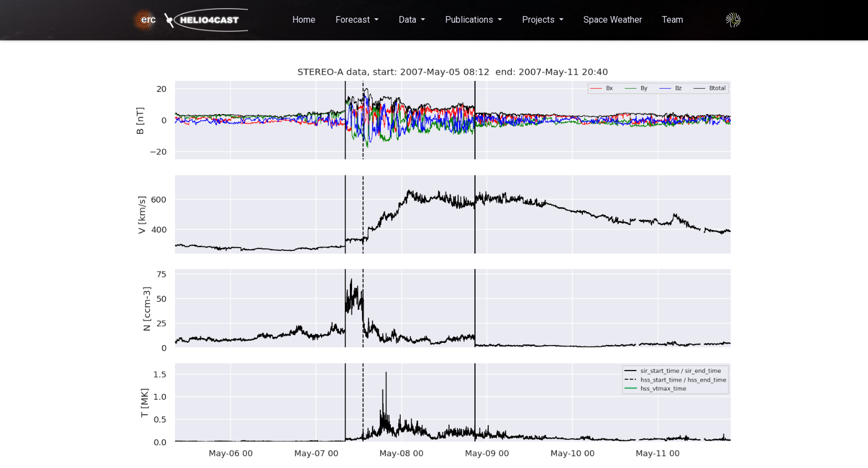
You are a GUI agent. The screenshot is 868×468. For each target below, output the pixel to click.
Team (673, 20)
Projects (539, 20)
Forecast (354, 20)
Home (304, 20)
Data (409, 20)
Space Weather (613, 20)
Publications (470, 20)
